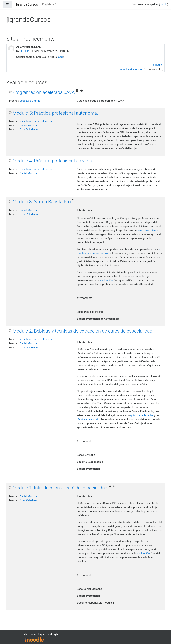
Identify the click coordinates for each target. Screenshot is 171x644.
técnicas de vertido (88, 419)
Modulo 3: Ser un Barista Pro (42, 202)
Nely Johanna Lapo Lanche (36, 121)
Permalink (157, 65)
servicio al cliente (148, 230)
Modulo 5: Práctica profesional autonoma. (55, 113)
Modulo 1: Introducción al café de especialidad (60, 488)
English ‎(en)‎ (50, 4)
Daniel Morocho (29, 126)
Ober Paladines (29, 130)
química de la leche (142, 415)
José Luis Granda (30, 101)
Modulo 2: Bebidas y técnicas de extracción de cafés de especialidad (82, 331)
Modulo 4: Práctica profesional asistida (52, 161)
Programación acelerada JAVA (44, 92)
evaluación (107, 280)
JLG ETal (25, 51)
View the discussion (131, 69)
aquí (61, 57)
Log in (164, 4)
